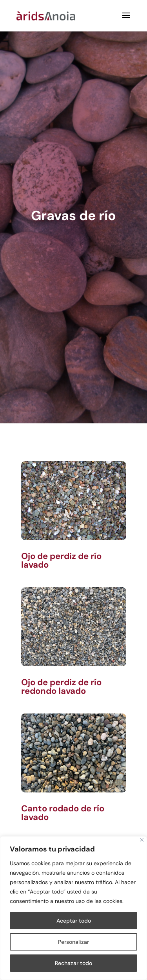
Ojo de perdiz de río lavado (61, 560)
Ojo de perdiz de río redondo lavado (61, 687)
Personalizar (73, 942)
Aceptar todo (74, 921)
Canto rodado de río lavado (63, 813)
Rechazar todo (73, 963)
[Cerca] (142, 840)
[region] (73, 908)
